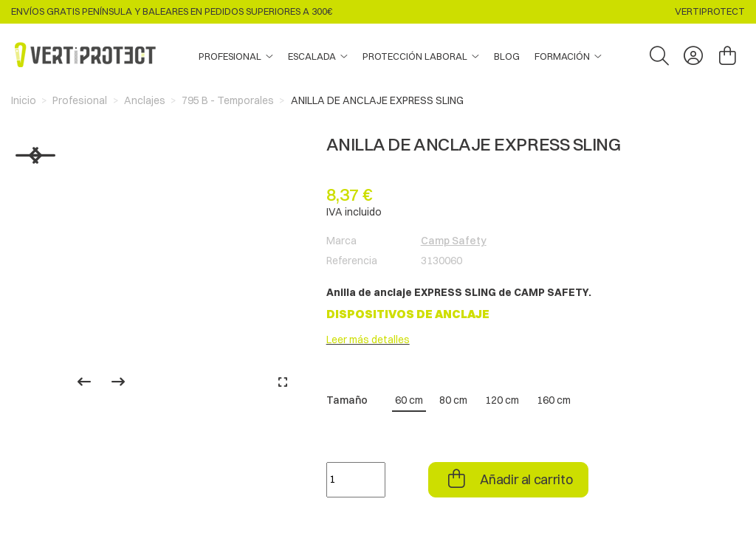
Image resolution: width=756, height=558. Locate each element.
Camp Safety (454, 241)
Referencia (352, 261)
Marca (341, 241)
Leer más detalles (368, 340)
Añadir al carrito (526, 479)
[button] (568, 57)
